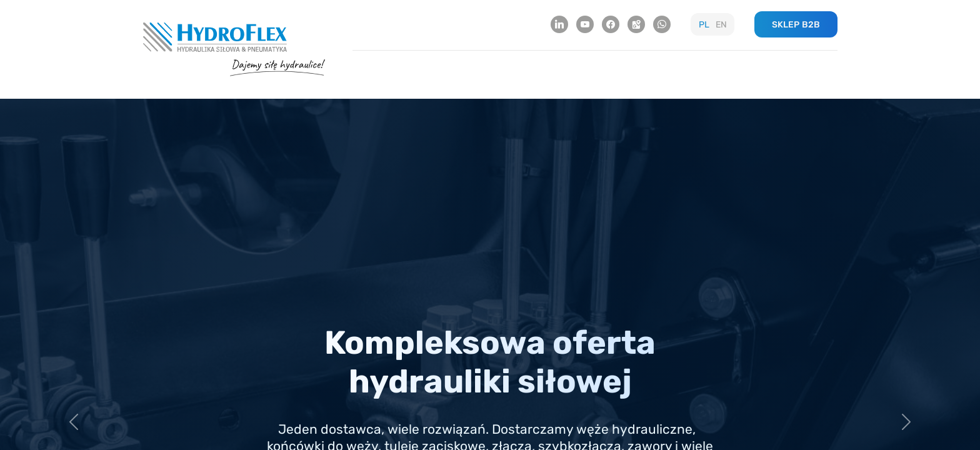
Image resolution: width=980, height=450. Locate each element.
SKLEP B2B (796, 25)
